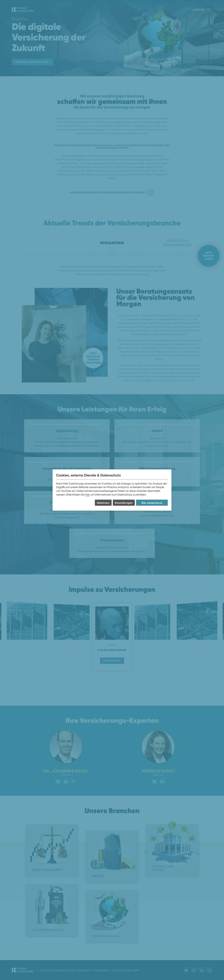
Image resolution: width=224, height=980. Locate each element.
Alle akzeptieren (152, 503)
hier (87, 494)
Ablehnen (103, 503)
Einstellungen (124, 503)
